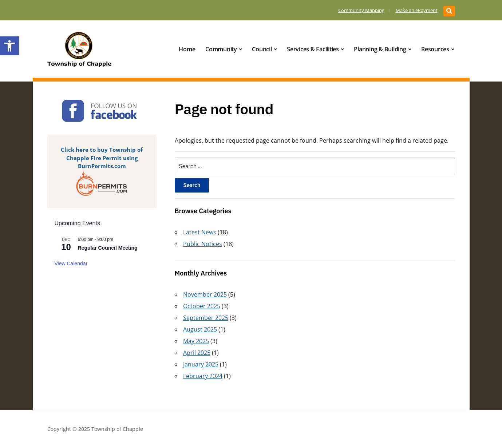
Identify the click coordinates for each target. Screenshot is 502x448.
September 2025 (206, 318)
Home (187, 49)
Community (221, 49)
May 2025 (196, 341)
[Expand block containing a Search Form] (449, 11)
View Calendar (71, 263)
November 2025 (205, 294)
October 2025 (202, 306)
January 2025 (201, 364)
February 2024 (203, 376)
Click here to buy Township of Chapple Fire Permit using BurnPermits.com (102, 158)
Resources (435, 49)
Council (262, 49)
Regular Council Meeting (108, 248)
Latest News (200, 232)
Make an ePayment (417, 10)
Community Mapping (361, 10)
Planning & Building (380, 49)
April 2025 (197, 353)
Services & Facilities (313, 49)
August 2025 (200, 329)
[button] (9, 46)
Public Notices (203, 244)
